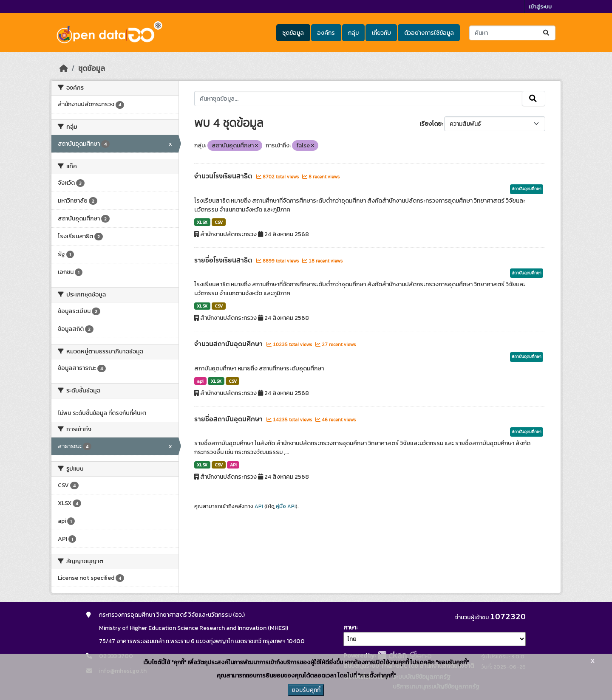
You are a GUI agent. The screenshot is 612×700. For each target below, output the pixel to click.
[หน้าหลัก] (64, 68)
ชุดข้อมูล (293, 33)
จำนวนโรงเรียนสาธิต (224, 176)
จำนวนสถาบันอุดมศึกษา (229, 344)
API (233, 465)
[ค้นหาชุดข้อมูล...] (512, 33)
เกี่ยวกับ (381, 33)
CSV (219, 222)
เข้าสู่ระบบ (540, 7)
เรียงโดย (431, 124)
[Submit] (547, 33)
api (200, 381)
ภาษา (350, 628)
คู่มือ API (286, 506)
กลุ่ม (353, 33)
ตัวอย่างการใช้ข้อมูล (429, 33)
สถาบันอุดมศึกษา (527, 189)
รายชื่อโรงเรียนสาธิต (224, 260)
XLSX (202, 222)
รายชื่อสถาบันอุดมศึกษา (229, 419)
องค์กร (326, 33)
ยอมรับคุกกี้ (306, 690)
